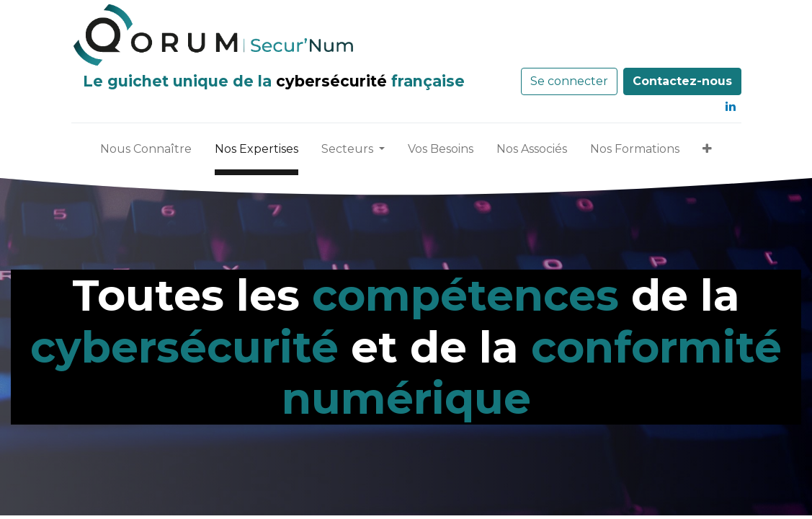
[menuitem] (146, 152)
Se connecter (569, 81)
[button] (707, 152)
